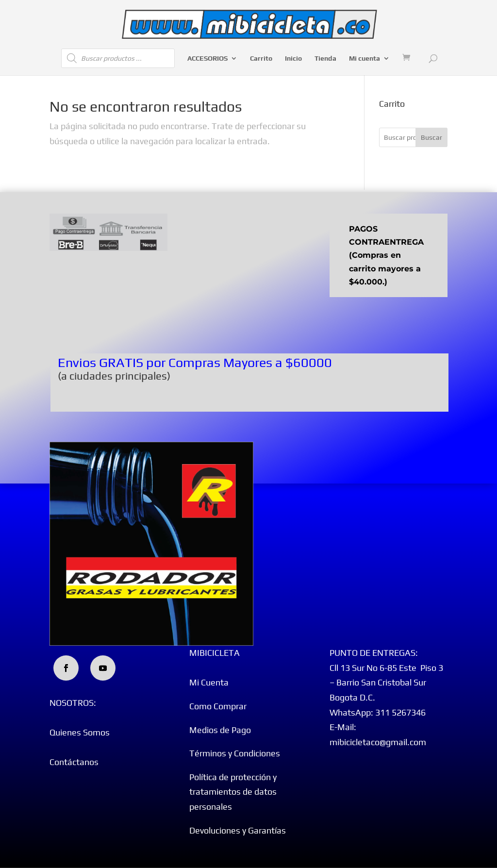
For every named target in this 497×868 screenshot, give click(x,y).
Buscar (431, 137)
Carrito (261, 58)
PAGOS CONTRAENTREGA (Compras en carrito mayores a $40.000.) (386, 255)
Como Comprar (218, 706)
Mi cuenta (364, 58)
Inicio (293, 58)
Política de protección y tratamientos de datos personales (233, 792)
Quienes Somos (80, 732)
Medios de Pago (220, 730)
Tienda (325, 58)
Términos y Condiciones (235, 753)
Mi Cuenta (209, 682)
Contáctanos (74, 762)
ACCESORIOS (207, 58)
